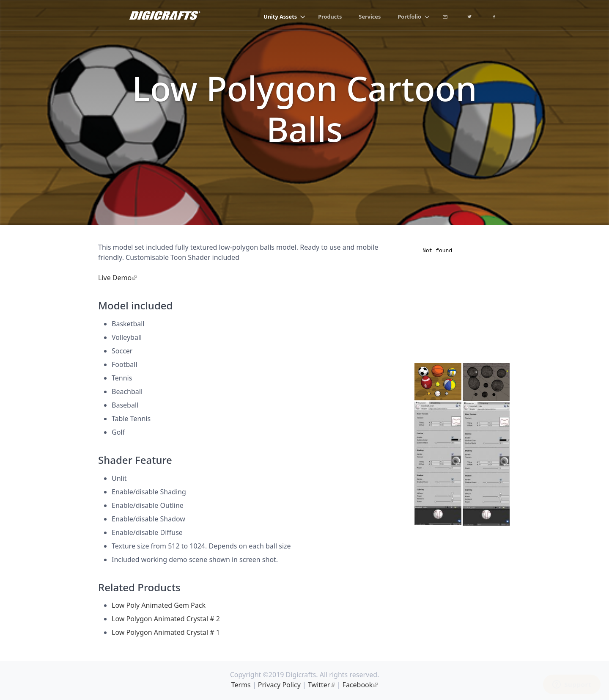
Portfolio (407, 17)
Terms (241, 685)
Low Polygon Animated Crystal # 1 (166, 632)
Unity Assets (270, 17)
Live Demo (115, 278)
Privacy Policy (279, 685)
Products (323, 17)
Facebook (358, 685)
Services (365, 17)
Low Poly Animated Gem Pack (159, 605)
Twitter (319, 685)
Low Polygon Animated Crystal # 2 (166, 619)
